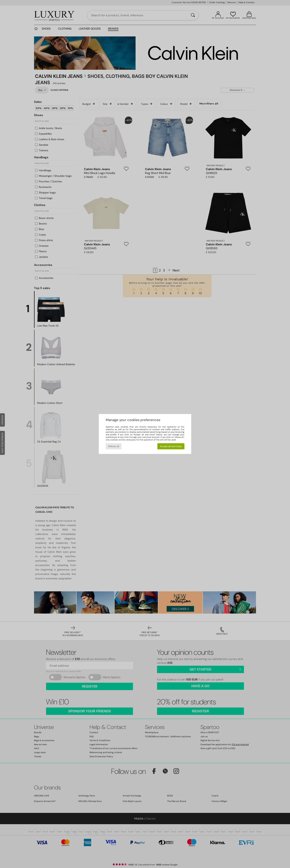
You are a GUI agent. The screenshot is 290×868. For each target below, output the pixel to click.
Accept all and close (171, 446)
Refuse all (114, 446)
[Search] (193, 15)
